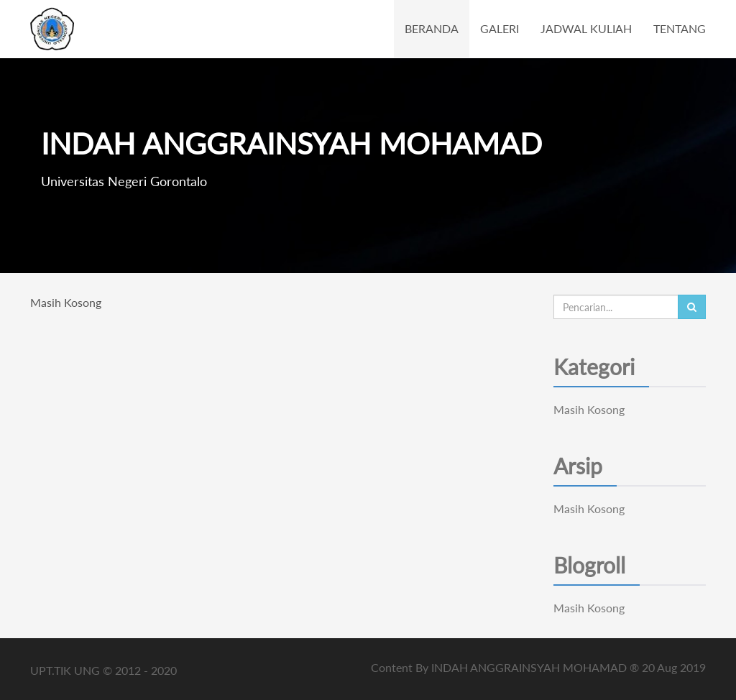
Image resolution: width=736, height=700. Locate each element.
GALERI (500, 28)
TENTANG (680, 28)
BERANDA (432, 28)
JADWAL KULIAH (586, 28)
